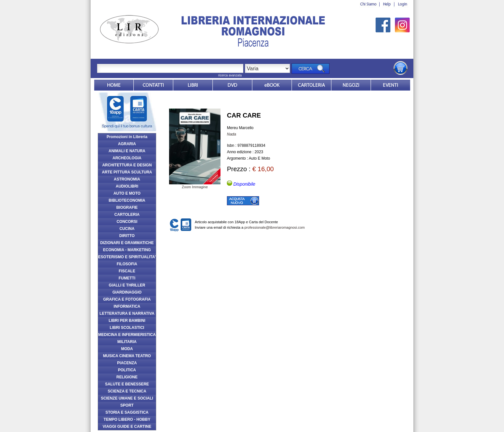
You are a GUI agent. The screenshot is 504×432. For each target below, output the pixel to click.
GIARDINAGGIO (127, 292)
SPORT (127, 405)
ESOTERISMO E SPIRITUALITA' (127, 257)
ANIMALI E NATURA (127, 151)
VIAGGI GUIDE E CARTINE (127, 427)
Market (311, 85)
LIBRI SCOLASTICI (127, 328)
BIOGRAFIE (127, 207)
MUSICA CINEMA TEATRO (127, 356)
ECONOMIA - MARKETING (127, 250)
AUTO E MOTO (127, 193)
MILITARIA (127, 342)
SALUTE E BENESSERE (127, 384)
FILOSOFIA (127, 264)
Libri (193, 85)
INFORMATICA (127, 306)
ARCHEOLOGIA (127, 158)
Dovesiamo (351, 85)
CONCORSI (127, 222)
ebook (272, 85)
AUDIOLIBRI (127, 186)
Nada (232, 134)
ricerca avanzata (230, 75)
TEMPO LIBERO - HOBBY (127, 419)
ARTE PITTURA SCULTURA (127, 172)
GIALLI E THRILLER (127, 285)
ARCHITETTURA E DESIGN (127, 165)
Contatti (153, 85)
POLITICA (127, 370)
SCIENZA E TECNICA (127, 391)
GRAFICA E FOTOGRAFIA (127, 299)
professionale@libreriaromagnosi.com (274, 227)
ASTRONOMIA (127, 179)
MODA (127, 349)
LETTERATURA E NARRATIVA (127, 313)
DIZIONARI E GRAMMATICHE (127, 243)
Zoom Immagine (195, 185)
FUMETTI (127, 278)
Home (114, 85)
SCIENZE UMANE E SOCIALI (127, 398)
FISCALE (127, 271)
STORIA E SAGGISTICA (127, 412)
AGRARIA (127, 144)
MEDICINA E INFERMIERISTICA (127, 335)
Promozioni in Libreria (127, 137)
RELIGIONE (127, 377)
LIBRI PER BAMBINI (127, 321)
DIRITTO (127, 236)
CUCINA (127, 229)
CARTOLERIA (127, 215)
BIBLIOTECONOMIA (127, 200)
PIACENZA (127, 363)
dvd (232, 85)
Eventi (391, 85)
